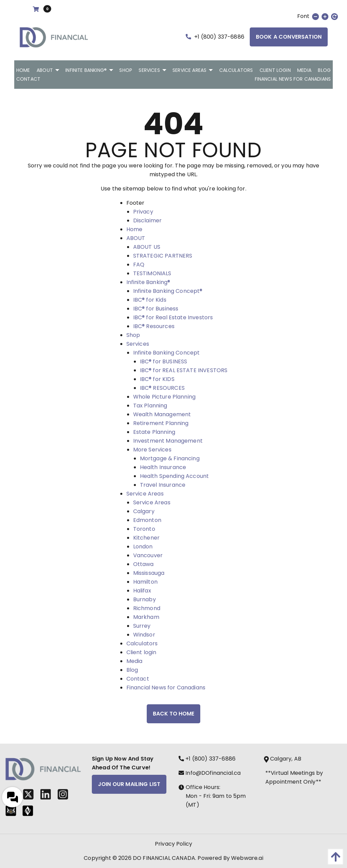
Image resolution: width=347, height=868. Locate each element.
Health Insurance (163, 467)
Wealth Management (162, 414)
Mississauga (149, 573)
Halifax (142, 591)
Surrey (142, 626)
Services (138, 344)
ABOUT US (147, 247)
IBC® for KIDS (157, 379)
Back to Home (173, 714)
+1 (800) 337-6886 (215, 37)
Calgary (144, 511)
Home (135, 229)
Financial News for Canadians (166, 688)
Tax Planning (150, 406)
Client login (141, 652)
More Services (152, 450)
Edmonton (147, 520)
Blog (132, 670)
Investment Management (168, 441)
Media (135, 661)
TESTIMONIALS (152, 273)
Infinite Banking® (148, 282)
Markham (146, 617)
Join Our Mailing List (129, 784)
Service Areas (145, 494)
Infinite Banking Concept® (168, 291)
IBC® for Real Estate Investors (173, 317)
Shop (133, 335)
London (143, 547)
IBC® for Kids (150, 300)
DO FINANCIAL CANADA (164, 858)
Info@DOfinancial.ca (210, 773)
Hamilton (145, 582)
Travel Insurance (163, 485)
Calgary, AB (283, 759)
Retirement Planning (161, 423)
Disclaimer (148, 220)
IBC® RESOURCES (162, 388)
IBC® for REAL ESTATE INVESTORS (184, 370)
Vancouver (148, 555)
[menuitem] (23, 70)
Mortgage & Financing (170, 458)
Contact (138, 679)
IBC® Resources (154, 326)
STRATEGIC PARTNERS (163, 256)
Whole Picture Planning (165, 397)
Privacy (143, 212)
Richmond (147, 608)
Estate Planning (154, 432)
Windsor (144, 635)
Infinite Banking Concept (167, 353)
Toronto (144, 529)
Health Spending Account (175, 476)
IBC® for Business (156, 309)
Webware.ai (247, 858)
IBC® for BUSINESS (164, 361)
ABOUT (136, 238)
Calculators (142, 643)
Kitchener (146, 538)
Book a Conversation (289, 37)
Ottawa (144, 564)
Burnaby (145, 599)
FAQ (139, 265)
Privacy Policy (173, 844)
